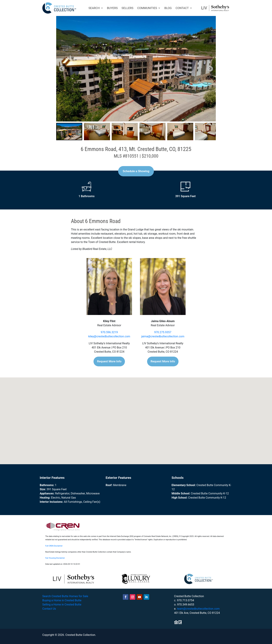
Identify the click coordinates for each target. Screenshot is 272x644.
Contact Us (49, 609)
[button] (69, 132)
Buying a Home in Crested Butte (62, 600)
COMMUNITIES (147, 8)
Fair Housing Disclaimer (55, 558)
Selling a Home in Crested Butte (62, 605)
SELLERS (127, 8)
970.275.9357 (163, 332)
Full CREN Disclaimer (54, 546)
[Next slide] (210, 69)
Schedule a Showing (136, 171)
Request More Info (109, 361)
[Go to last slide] (62, 69)
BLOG (168, 8)
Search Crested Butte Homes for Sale (65, 596)
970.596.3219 (109, 332)
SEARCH (94, 8)
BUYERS (112, 8)
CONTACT (182, 8)
